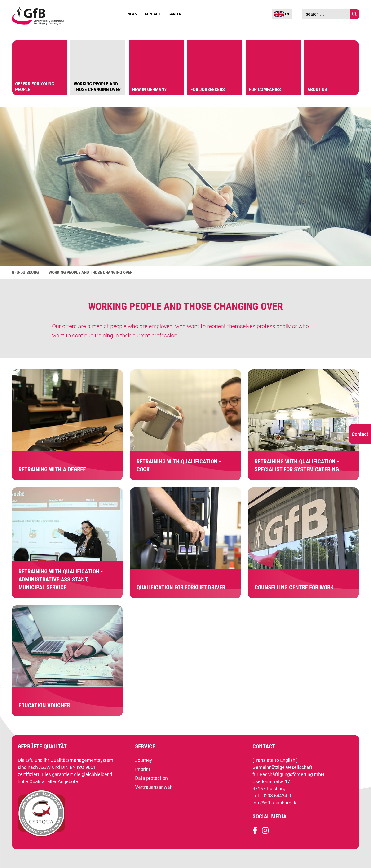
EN (282, 14)
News (132, 14)
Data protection (151, 778)
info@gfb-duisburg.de (275, 803)
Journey (144, 760)
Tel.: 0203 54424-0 (272, 796)
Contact (153, 14)
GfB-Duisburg (25, 273)
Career (175, 14)
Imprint (143, 769)
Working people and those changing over (91, 273)
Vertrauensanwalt (154, 787)
